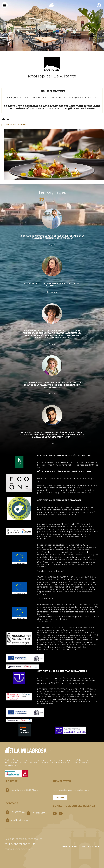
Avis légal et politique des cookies (23, 839)
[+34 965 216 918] (7, 812)
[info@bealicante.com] (7, 820)
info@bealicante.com (21, 820)
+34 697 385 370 (39, 813)
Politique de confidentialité (20, 844)
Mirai (97, 846)
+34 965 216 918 (18, 812)
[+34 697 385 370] (28, 813)
